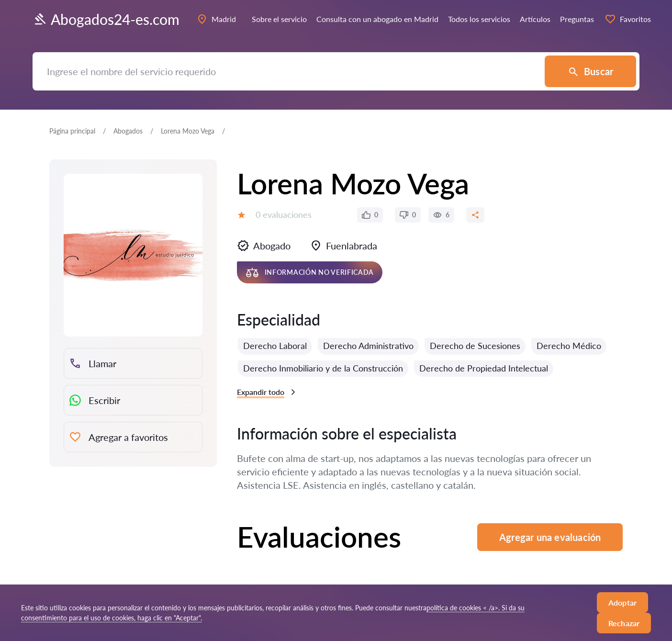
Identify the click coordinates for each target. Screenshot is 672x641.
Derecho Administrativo (368, 346)
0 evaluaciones (284, 214)
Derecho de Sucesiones (475, 346)
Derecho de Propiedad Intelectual (484, 368)
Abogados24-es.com (106, 19)
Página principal (72, 131)
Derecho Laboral (275, 346)
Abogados (128, 131)
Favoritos (628, 19)
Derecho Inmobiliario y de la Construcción (323, 368)
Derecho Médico (569, 346)
